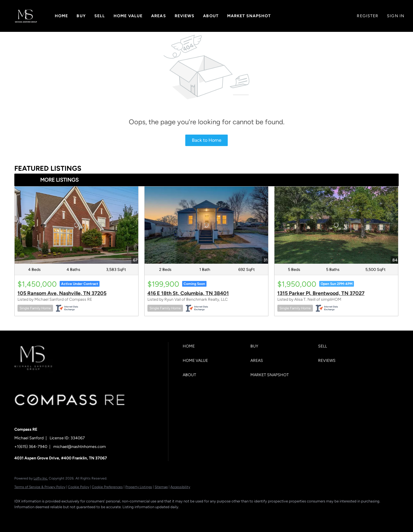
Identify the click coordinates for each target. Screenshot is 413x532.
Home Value (128, 16)
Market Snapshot (249, 16)
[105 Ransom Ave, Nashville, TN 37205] (76, 225)
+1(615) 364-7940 (31, 447)
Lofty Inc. (41, 478)
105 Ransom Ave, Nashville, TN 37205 (62, 293)
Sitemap (161, 487)
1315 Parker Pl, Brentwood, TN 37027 (321, 293)
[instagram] (71, 517)
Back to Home (207, 140)
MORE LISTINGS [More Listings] (59, 180)
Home (61, 16)
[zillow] (54, 517)
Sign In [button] (396, 16)
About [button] (211, 16)
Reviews (185, 16)
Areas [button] (159, 16)
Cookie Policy (79, 487)
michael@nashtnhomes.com (80, 447)
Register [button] (368, 16)
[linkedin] (38, 517)
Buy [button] (81, 16)
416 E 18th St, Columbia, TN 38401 (188, 293)
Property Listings (139, 487)
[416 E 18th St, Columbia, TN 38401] (206, 225)
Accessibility (180, 487)
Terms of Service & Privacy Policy (40, 487)
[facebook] (21, 517)
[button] (26, 16)
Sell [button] (100, 16)
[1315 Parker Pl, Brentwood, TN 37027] (336, 225)
